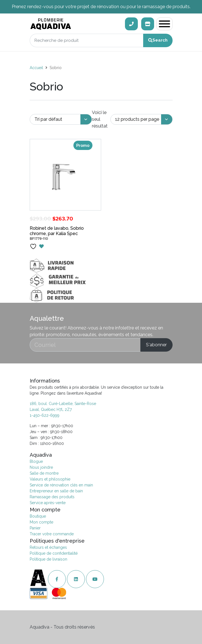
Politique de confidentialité (54, 553)
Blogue (36, 461)
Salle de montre (44, 473)
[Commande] (61, 120)
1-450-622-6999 (45, 415)
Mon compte (41, 522)
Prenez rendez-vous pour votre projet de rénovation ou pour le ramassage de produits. (101, 7)
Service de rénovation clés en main (61, 485)
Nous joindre (41, 467)
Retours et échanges (48, 547)
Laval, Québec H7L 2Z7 (51, 409)
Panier (35, 528)
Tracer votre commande (52, 534)
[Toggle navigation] (164, 24)
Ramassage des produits (52, 497)
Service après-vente (48, 503)
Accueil (36, 68)
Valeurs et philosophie (50, 479)
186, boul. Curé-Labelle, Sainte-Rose (63, 404)
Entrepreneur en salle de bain (56, 491)
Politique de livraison (48, 559)
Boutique (38, 516)
